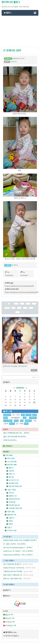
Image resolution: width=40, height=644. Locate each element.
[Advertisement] (20, 32)
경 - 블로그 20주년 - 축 (11, 544)
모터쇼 (16, 421)
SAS (25, 418)
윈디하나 (15, 265)
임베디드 (13, 496)
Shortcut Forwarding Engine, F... (15, 548)
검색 (34, 377)
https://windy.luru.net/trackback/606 (19, 286)
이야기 (11, 458)
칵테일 (21, 424)
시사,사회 (12, 462)
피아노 (12, 474)
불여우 (34, 415)
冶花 (9, 528)
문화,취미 (12, 465)
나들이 (11, 518)
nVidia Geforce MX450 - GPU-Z (15, 555)
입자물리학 (28, 421)
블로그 (8, 13)
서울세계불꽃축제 (15, 418)
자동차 (11, 512)
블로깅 (6, 418)
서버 (11, 493)
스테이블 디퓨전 (15, 508)
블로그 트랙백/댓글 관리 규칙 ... (13, 433)
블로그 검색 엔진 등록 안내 (12, 437)
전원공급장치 (7, 415)
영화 (11, 468)
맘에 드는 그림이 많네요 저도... (13, 579)
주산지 (18, 415)
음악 (11, 477)
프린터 (26, 424)
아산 (13, 415)
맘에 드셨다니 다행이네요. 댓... (13, 575)
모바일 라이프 (14, 499)
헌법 (22, 421)
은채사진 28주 (12, 50)
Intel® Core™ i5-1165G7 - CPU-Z (15, 551)
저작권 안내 (7, 440)
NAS (23, 415)
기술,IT (11, 490)
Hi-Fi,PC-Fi (14, 480)
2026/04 (20, 388)
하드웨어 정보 (14, 505)
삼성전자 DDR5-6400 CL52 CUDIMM (16, 540)
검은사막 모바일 (15, 486)
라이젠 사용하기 (8, 421)
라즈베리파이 (33, 418)
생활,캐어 (12, 515)
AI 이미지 (28, 415)
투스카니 (12, 424)
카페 (11, 521)
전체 (9, 455)
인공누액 (6, 424)
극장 (11, 471)
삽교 (17, 424)
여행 (11, 524)
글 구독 (9, 615)
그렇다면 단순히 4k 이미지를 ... (13, 571)
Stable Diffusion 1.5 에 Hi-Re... (14, 568)
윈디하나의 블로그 (11, 2)
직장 (35, 421)
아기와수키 (13, 62)
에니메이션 (13, 483)
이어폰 (12, 502)
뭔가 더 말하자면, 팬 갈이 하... (13, 564)
